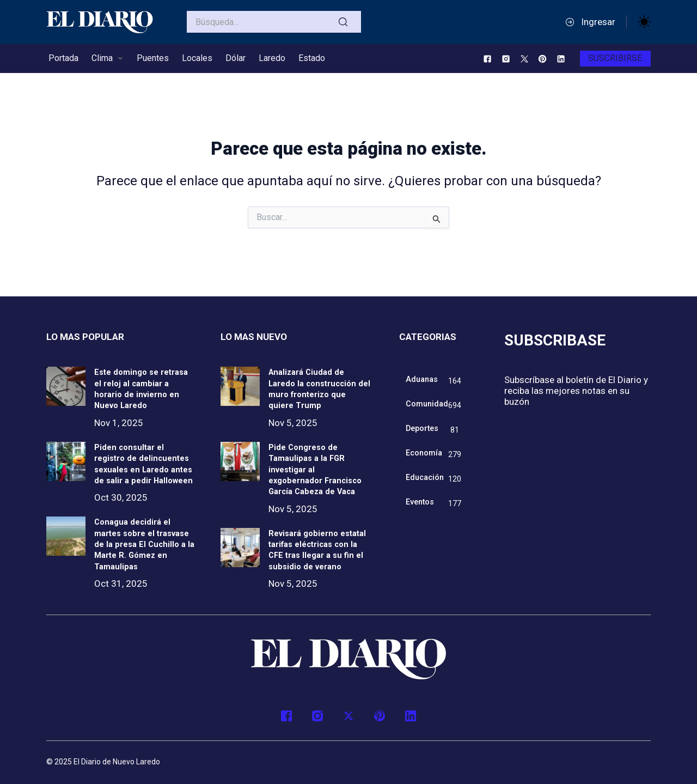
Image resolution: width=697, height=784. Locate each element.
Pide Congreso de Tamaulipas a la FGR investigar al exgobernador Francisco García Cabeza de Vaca (319, 460)
